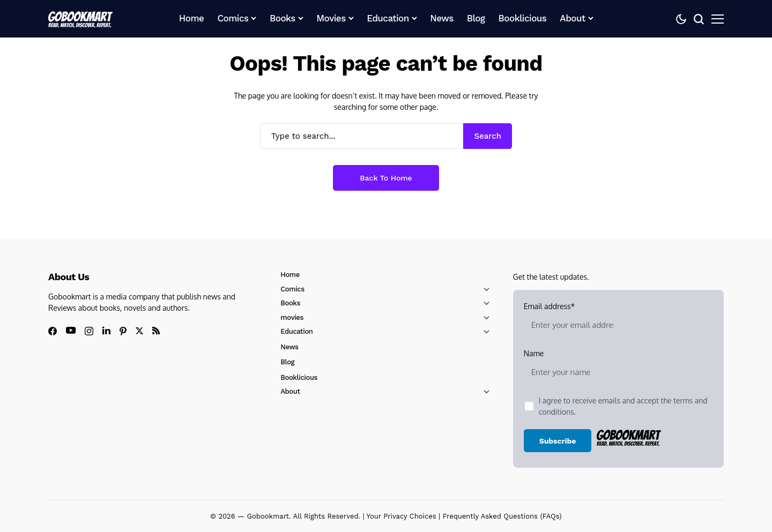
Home (290, 275)
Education (296, 331)
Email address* (573, 320)
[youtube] (71, 331)
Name (573, 368)
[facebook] (53, 331)
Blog (287, 362)
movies (292, 317)
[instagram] (89, 331)
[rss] (156, 331)
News (289, 347)
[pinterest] (123, 331)
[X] (139, 331)
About (290, 391)
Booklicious (299, 377)
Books (290, 303)
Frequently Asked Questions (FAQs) (502, 516)
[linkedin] (106, 331)
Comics (292, 289)
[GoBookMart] (80, 19)
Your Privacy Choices (402, 516)
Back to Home (386, 178)
